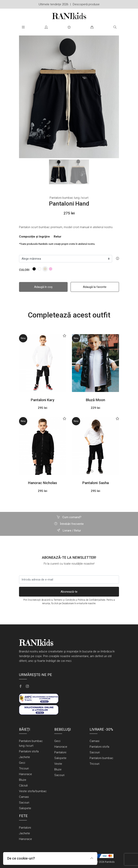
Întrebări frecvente (69, 524)
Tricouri (24, 768)
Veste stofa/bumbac (33, 791)
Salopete (25, 808)
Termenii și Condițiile (64, 600)
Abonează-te (69, 592)
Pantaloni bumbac (101, 758)
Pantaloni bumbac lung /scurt (69, 198)
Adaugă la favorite (95, 287)
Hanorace (25, 774)
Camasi (24, 797)
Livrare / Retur (69, 531)
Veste (58, 764)
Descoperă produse (86, 4)
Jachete (25, 757)
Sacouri (24, 803)
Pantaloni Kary (43, 400)
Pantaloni (60, 752)
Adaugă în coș (43, 287)
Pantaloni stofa (29, 751)
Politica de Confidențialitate (92, 600)
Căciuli (23, 785)
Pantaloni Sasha (96, 483)
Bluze (23, 780)
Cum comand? (69, 517)
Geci (22, 763)
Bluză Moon (95, 400)
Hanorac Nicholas (43, 483)
